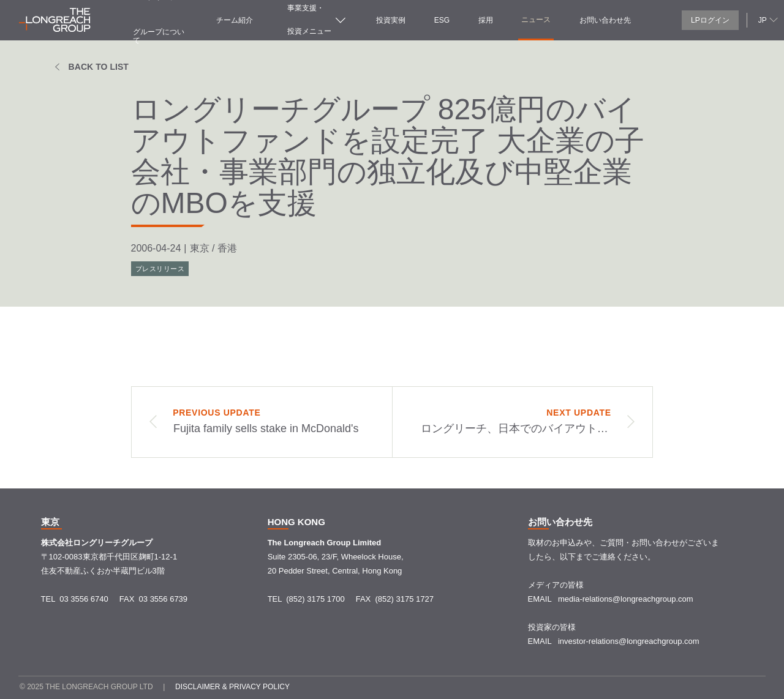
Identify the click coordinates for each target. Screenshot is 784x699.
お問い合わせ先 (605, 20)
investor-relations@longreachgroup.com (629, 641)
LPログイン (710, 20)
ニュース (536, 20)
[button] (767, 19)
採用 (486, 20)
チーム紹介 (235, 20)
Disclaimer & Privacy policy (232, 687)
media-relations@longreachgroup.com (626, 599)
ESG (442, 20)
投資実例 (391, 20)
